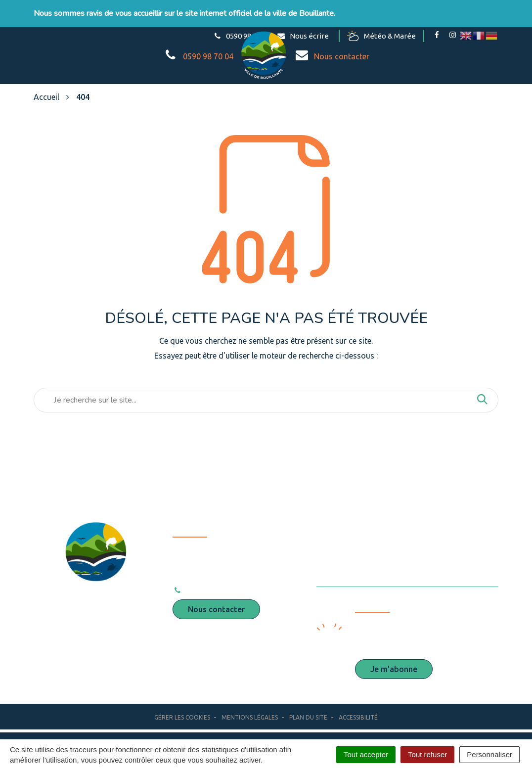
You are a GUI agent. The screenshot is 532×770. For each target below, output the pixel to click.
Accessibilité (358, 717)
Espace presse (358, 529)
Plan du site (308, 717)
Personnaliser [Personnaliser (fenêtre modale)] (489, 754)
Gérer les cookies (182, 717)
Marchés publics (361, 549)
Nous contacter (216, 609)
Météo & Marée (381, 36)
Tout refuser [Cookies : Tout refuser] (427, 754)
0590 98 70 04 (205, 590)
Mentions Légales (250, 717)
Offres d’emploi (361, 569)
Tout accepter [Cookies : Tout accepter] (366, 754)
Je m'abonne (394, 669)
